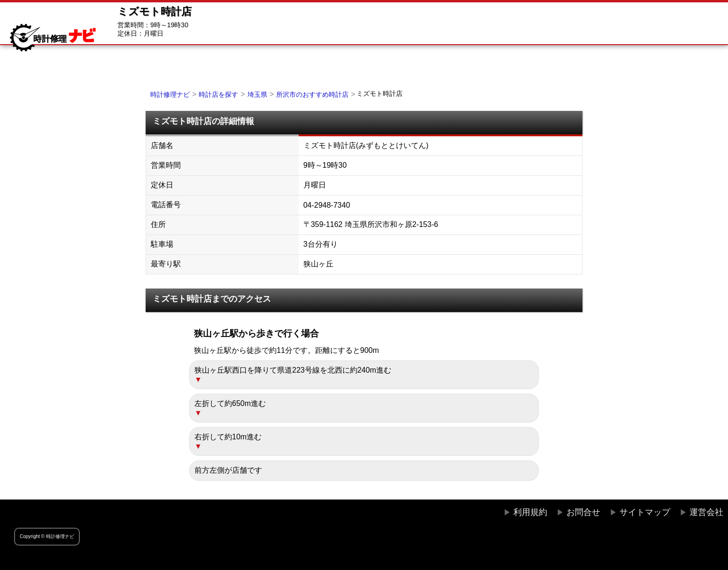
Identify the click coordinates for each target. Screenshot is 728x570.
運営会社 (706, 512)
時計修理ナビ (170, 94)
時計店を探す (218, 94)
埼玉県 (257, 94)
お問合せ (583, 512)
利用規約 (530, 512)
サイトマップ (645, 512)
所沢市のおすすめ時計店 (312, 94)
